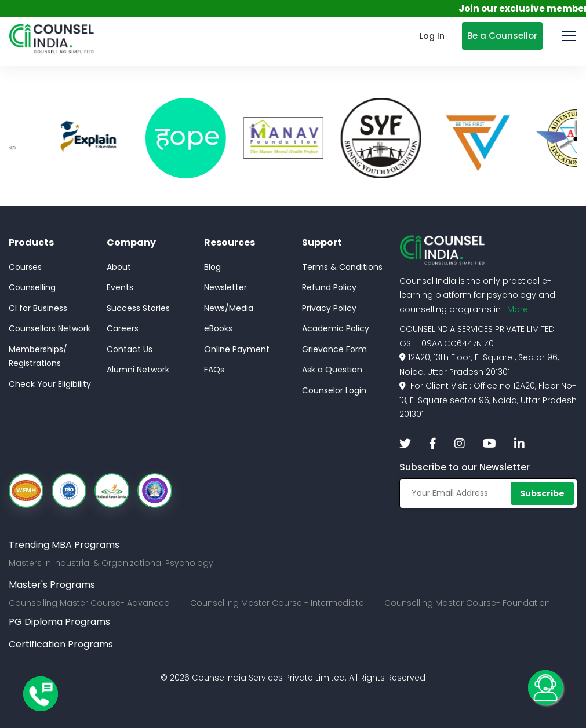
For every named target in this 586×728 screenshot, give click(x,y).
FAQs (214, 370)
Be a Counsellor (502, 36)
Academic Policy (336, 328)
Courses (25, 267)
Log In (432, 36)
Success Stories (138, 308)
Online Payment (237, 349)
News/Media (229, 308)
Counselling (32, 287)
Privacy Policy (329, 308)
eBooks (218, 328)
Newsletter (225, 287)
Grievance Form (334, 349)
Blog (212, 267)
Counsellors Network (50, 328)
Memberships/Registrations (38, 356)
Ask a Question (332, 370)
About (119, 267)
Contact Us (130, 349)
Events (120, 287)
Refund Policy (329, 287)
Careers (123, 328)
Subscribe (542, 493)
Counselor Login (334, 390)
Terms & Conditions (342, 267)
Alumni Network (138, 370)
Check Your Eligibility (50, 384)
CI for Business (38, 308)
